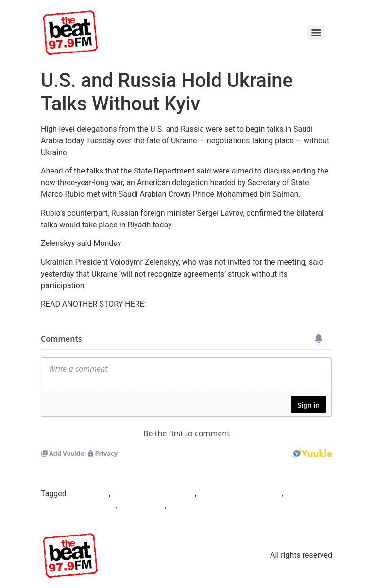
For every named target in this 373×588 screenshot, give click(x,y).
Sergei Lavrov (142, 505)
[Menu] (316, 33)
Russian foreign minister (240, 493)
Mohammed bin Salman (153, 493)
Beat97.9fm (89, 493)
